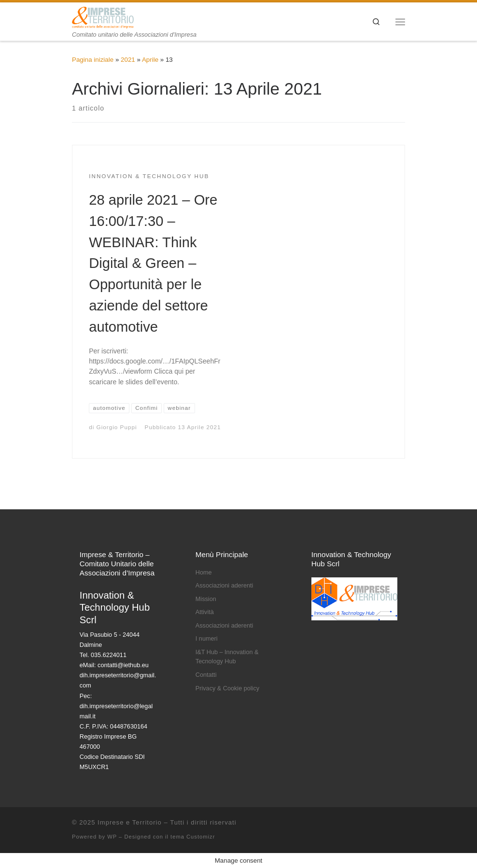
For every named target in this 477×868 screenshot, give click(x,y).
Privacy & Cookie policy (227, 688)
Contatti (206, 675)
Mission (206, 599)
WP (112, 837)
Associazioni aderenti (224, 586)
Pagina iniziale (93, 60)
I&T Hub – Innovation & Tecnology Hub (227, 657)
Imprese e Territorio (130, 822)
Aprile (150, 60)
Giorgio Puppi (117, 427)
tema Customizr (193, 837)
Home (204, 573)
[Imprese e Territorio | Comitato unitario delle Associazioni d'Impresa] (103, 17)
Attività (205, 612)
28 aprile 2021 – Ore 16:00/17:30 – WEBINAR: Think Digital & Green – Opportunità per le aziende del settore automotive (153, 263)
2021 (128, 60)
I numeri (207, 639)
